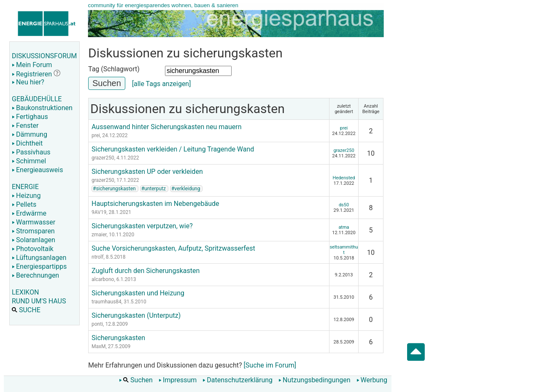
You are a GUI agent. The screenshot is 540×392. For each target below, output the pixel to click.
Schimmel (29, 161)
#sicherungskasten (114, 189)
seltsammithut (344, 250)
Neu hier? (28, 82)
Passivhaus (31, 152)
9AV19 (99, 212)
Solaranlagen (34, 240)
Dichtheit (27, 143)
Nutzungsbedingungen (314, 380)
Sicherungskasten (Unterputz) (136, 315)
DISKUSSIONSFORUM (44, 56)
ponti (97, 324)
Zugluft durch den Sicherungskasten (146, 271)
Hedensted (344, 178)
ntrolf (97, 257)
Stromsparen (33, 231)
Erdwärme (29, 213)
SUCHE (26, 310)
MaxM (99, 346)
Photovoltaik (33, 249)
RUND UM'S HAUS (39, 301)
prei (96, 135)
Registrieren (32, 74)
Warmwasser (34, 222)
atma (344, 227)
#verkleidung (186, 189)
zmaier (99, 235)
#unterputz (154, 189)
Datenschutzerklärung (238, 380)
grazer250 (103, 158)
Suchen (136, 380)
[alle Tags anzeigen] (162, 84)
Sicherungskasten (118, 338)
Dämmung (30, 134)
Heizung (26, 196)
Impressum (178, 380)
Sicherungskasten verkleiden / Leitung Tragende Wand (173, 149)
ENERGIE (25, 187)
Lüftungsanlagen (39, 258)
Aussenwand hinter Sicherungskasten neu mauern (167, 127)
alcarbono (103, 279)
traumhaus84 (107, 302)
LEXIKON (25, 292)
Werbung (372, 380)
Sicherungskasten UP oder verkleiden (147, 172)
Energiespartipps (39, 266)
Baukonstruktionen (42, 108)
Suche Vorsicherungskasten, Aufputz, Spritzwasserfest (173, 248)
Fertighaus (30, 117)
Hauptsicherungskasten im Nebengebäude (155, 204)
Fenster (25, 126)
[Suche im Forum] (270, 365)
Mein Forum (32, 65)
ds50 (344, 205)
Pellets (24, 204)
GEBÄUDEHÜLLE (37, 99)
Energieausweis (37, 170)
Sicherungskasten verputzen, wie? (142, 226)
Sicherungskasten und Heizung (138, 293)
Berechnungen (35, 275)
